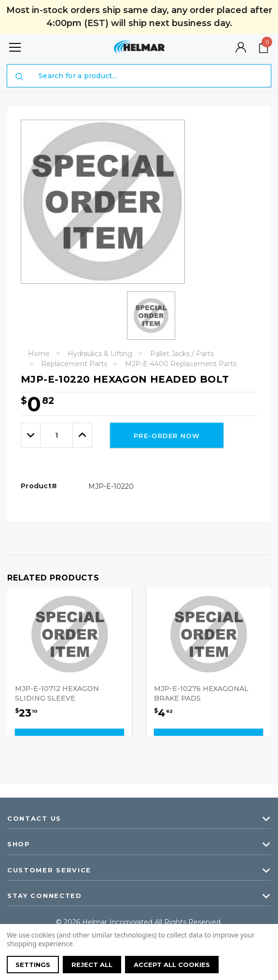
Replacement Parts (74, 364)
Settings (33, 965)
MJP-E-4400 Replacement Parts (181, 364)
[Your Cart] (264, 47)
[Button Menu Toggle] (15, 47)
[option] (143, 316)
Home (39, 354)
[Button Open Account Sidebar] (241, 47)
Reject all (92, 965)
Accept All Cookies (172, 965)
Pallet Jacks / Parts (182, 354)
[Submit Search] (19, 77)
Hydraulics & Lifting (100, 354)
